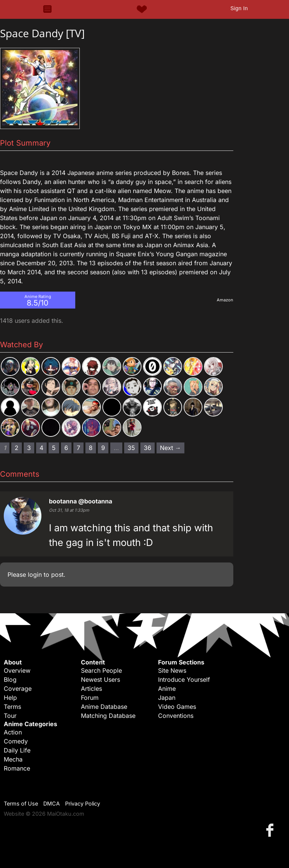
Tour (10, 716)
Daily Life (17, 750)
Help (10, 698)
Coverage (18, 689)
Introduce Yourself (184, 680)
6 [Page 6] (66, 448)
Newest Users (100, 680)
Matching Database (108, 716)
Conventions (176, 716)
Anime (167, 689)
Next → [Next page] (170, 448)
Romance (17, 768)
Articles (91, 689)
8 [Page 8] (91, 448)
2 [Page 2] (17, 448)
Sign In (239, 8)
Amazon (225, 300)
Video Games (177, 707)
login (35, 575)
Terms (12, 707)
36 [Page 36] (148, 448)
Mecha (13, 759)
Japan (167, 698)
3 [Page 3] (29, 448)
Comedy (16, 741)
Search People (101, 670)
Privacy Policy (83, 803)
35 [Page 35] (131, 448)
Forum (90, 698)
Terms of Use (21, 803)
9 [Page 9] (103, 448)
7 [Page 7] (78, 448)
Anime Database (104, 707)
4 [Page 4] (41, 448)
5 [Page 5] (54, 448)
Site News (172, 670)
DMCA (52, 803)
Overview (17, 670)
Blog (10, 680)
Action (13, 732)
